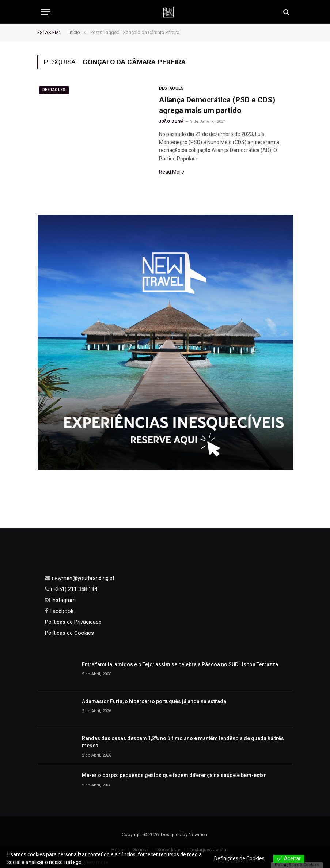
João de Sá (171, 122)
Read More (172, 172)
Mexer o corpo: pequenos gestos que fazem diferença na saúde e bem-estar (174, 775)
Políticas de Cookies (69, 633)
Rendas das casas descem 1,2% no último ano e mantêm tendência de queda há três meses (183, 742)
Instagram (63, 600)
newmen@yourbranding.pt (82, 578)
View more (96, 862)
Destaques (54, 90)
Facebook (61, 611)
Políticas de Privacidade (73, 622)
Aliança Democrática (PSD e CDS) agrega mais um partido (217, 105)
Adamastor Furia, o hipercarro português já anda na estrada (154, 701)
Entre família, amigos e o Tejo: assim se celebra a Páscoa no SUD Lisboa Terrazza (180, 664)
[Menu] (46, 12)
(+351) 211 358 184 (73, 589)
